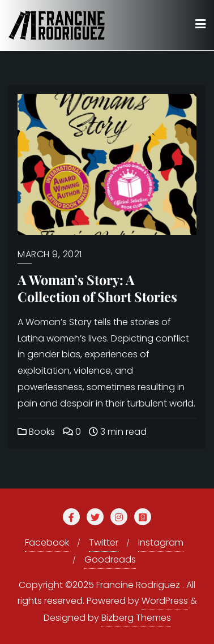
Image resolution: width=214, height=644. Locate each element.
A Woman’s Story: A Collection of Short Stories (97, 288)
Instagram (161, 543)
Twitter (104, 543)
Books (36, 432)
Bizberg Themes (136, 618)
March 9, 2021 (50, 254)
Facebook (47, 543)
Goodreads (110, 559)
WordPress (165, 601)
